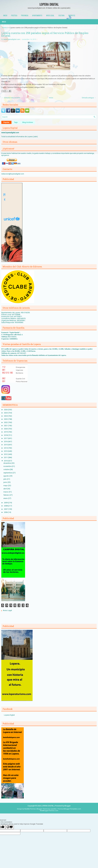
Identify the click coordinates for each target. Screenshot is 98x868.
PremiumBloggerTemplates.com (69, 809)
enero (6, 498)
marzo (6, 492)
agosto (6, 476)
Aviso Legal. (50, 15)
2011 (6, 457)
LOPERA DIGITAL (49, 4)
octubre (7, 469)
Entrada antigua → (89, 98)
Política (14, 15)
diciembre (7, 463)
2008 (6, 506)
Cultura (61, 15)
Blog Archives (28, 122)
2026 (6, 410)
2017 (6, 438)
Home (4, 28)
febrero (6, 495)
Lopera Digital (9, 715)
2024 (6, 416)
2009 (6, 503)
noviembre (8, 466)
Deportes (72, 15)
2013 (6, 451)
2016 (6, 442)
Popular (6, 122)
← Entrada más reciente (11, 98)
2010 (6, 461)
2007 (6, 509)
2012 (6, 454)
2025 (6, 413)
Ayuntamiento (37, 15)
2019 (6, 432)
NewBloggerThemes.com (49, 811)
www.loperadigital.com (12, 39)
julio (5, 479)
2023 (6, 419)
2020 (6, 429)
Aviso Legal (7, 610)
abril (5, 489)
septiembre (8, 473)
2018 (6, 435)
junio (5, 482)
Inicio (5, 15)
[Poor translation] (10, 827)
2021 (6, 426)
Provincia (25, 15)
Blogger (68, 806)
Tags (16, 122)
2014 (6, 448)
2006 (6, 512)
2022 (6, 422)
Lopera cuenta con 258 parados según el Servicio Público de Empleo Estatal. (45, 34)
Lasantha (53, 809)
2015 (6, 445)
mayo (6, 486)
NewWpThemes (30, 809)
